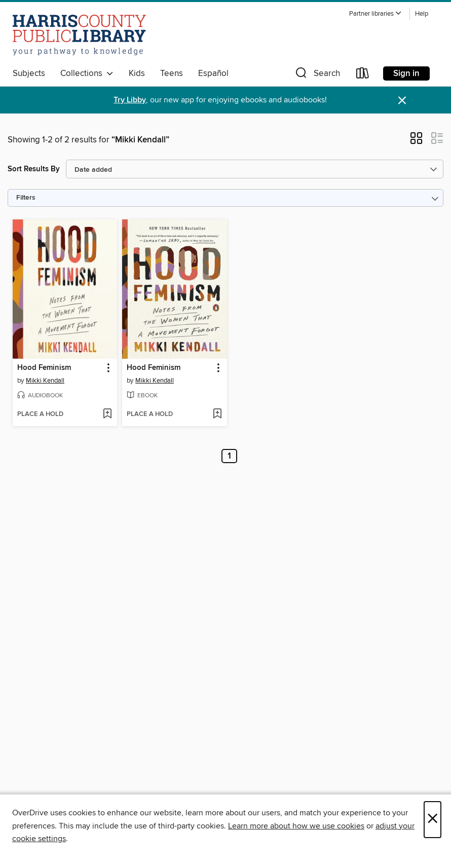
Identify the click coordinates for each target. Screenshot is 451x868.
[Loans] (363, 75)
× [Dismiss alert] (402, 101)
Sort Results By (34, 169)
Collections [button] (87, 73)
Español (213, 73)
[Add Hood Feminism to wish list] (107, 414)
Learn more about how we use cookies (296, 826)
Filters (26, 198)
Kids (137, 73)
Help (422, 14)
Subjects (29, 73)
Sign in (406, 73)
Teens (172, 73)
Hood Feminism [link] (44, 368)
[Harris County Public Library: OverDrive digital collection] (79, 35)
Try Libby (130, 100)
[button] (375, 14)
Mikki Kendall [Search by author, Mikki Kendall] (45, 381)
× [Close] (433, 820)
